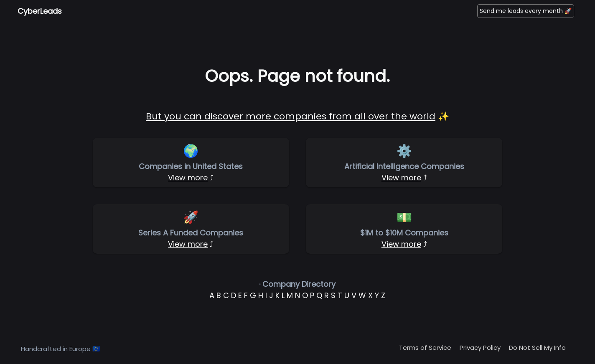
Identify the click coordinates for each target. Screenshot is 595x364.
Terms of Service (425, 348)
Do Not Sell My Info (537, 348)
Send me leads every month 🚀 (526, 11)
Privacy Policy (480, 348)
